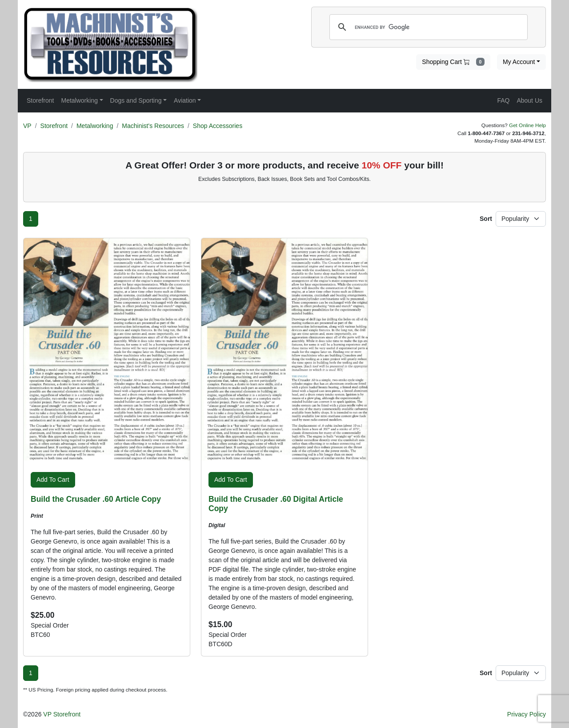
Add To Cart (53, 480)
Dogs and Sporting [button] (136, 100)
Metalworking (95, 126)
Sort (486, 219)
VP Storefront (62, 714)
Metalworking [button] (79, 100)
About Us (529, 100)
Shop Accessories (218, 126)
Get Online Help (527, 125)
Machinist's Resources (153, 126)
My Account (519, 62)
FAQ (503, 100)
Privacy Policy (527, 714)
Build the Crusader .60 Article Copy (96, 499)
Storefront (54, 126)
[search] (427, 27)
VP (27, 126)
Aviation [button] (185, 100)
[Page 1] (31, 219)
